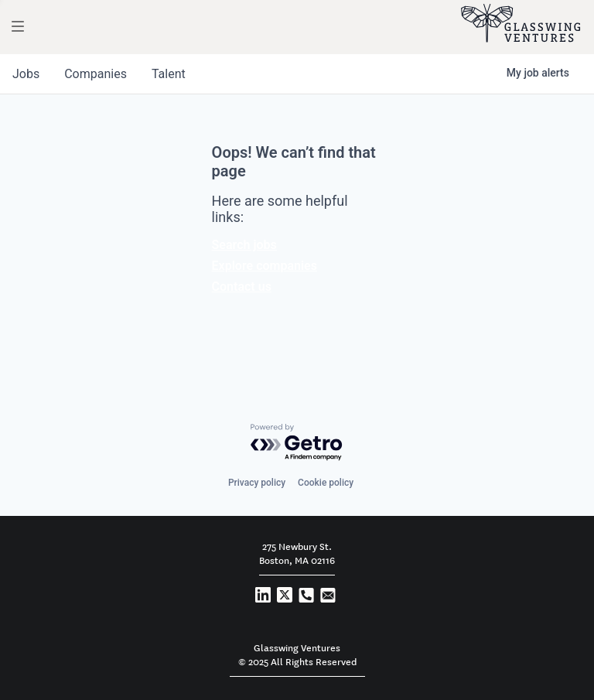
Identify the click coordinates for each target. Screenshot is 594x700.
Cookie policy (326, 483)
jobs (26, 74)
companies (96, 74)
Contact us (242, 287)
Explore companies (265, 266)
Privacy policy (257, 483)
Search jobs (244, 245)
